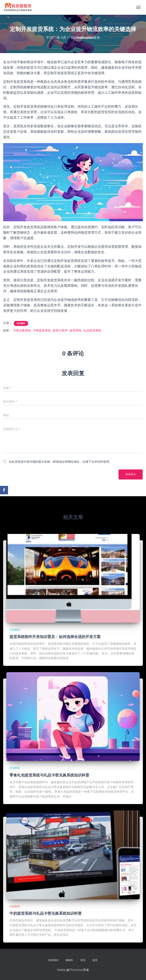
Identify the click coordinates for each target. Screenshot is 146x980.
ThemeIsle (76, 970)
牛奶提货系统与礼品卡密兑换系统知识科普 (46, 913)
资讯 (83, 960)
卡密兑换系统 (22, 330)
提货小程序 (60, 330)
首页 (95, 960)
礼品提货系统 (92, 330)
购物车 (69, 960)
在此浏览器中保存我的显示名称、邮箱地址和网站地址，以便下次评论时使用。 (60, 462)
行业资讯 (21, 323)
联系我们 (54, 960)
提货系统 (76, 330)
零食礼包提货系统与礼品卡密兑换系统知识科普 (49, 775)
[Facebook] (4, 490)
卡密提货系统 (42, 330)
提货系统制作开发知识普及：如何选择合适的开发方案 (55, 637)
